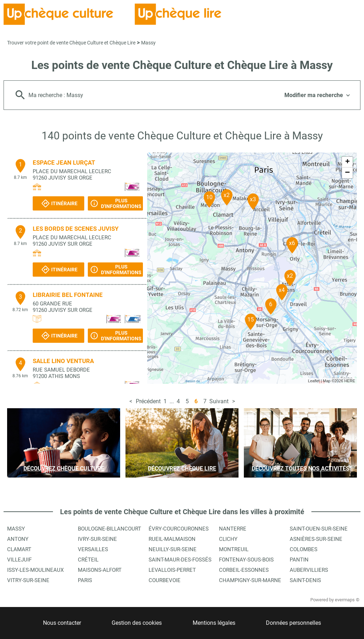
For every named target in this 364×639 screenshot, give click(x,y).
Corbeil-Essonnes (244, 570)
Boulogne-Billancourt (109, 529)
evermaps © (347, 600)
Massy (148, 43)
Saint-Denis (305, 580)
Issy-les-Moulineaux (35, 570)
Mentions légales (214, 623)
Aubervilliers (309, 570)
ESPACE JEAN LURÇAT (64, 163)
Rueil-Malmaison (172, 539)
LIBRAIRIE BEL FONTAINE (68, 295)
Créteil (88, 560)
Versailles (93, 549)
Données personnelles (293, 623)
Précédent (148, 401)
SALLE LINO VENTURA (63, 361)
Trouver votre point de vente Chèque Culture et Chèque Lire (71, 43)
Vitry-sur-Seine (28, 580)
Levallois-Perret (172, 570)
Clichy (228, 539)
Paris (85, 580)
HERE (350, 381)
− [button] (347, 173)
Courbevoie (165, 580)
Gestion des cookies (137, 623)
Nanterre (233, 529)
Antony (18, 539)
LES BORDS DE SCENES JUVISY (76, 229)
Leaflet (314, 381)
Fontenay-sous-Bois (246, 560)
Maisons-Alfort (100, 570)
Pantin (299, 560)
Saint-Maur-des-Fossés (180, 560)
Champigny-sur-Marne (250, 580)
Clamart (19, 549)
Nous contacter (62, 623)
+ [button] (347, 162)
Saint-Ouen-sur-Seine (319, 529)
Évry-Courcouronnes (179, 529)
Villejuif (19, 560)
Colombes (304, 549)
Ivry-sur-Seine (97, 539)
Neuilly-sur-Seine (173, 549)
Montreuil (234, 549)
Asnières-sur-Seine (316, 539)
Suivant (219, 401)
